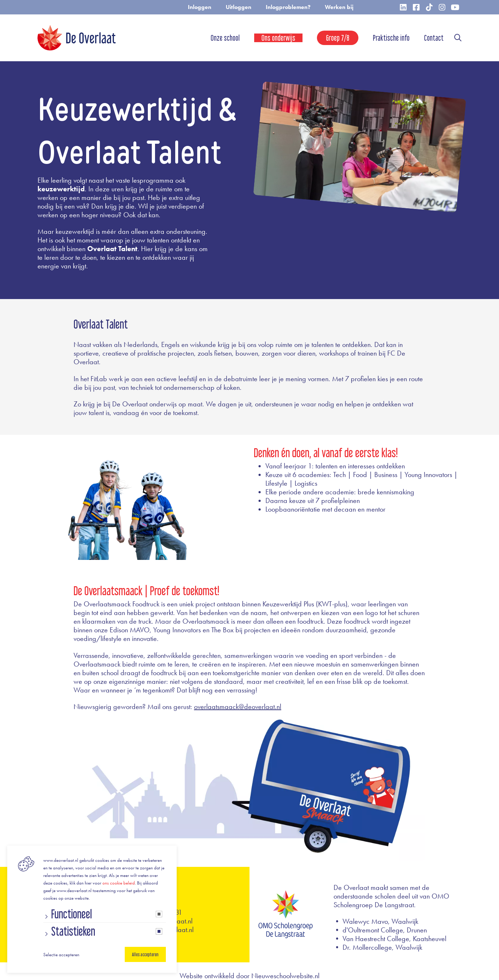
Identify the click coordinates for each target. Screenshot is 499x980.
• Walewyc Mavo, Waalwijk (376, 921)
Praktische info (391, 38)
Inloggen (200, 7)
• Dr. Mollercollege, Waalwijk (378, 947)
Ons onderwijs (278, 38)
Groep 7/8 (338, 38)
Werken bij (339, 7)
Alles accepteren (145, 954)
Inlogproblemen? (288, 7)
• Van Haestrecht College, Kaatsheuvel (390, 939)
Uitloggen (239, 7)
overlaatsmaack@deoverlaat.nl (238, 707)
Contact (434, 38)
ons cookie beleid (119, 883)
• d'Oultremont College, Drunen (380, 930)
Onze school (225, 38)
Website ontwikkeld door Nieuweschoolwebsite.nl (249, 976)
